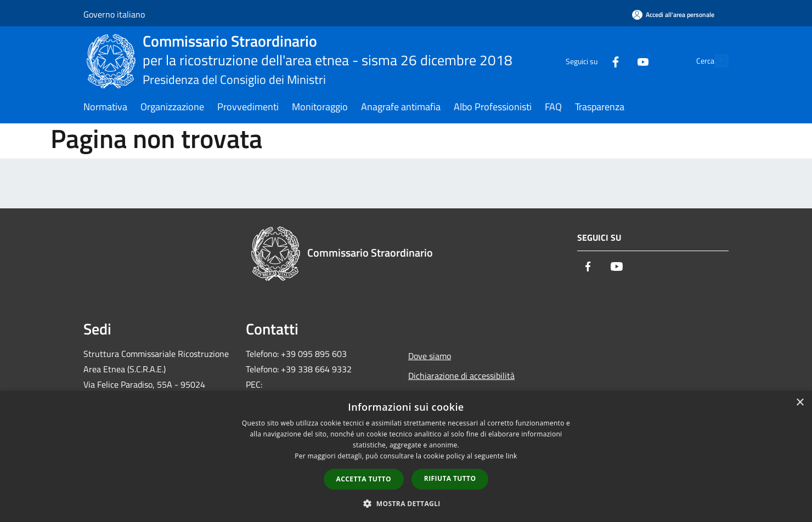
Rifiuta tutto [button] (450, 478)
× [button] (800, 403)
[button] (406, 503)
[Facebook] (590, 61)
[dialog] (406, 456)
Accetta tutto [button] (364, 479)
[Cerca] (715, 61)
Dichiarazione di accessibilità (461, 376)
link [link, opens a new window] (512, 456)
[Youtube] (618, 61)
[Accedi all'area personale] (673, 15)
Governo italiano (114, 14)
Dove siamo (430, 356)
